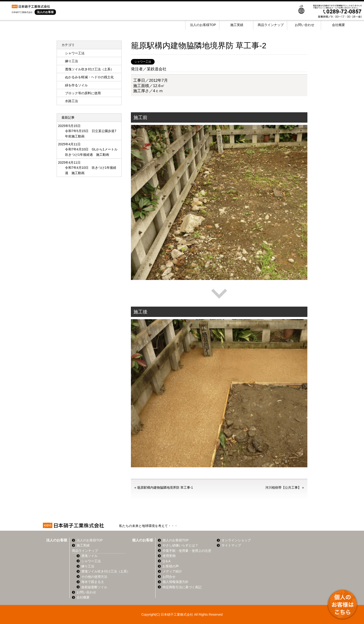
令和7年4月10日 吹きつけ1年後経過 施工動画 (91, 170)
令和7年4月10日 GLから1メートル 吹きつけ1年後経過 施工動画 (91, 152)
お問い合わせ (305, 25)
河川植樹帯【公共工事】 (283, 487)
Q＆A (166, 561)
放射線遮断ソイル (94, 587)
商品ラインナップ (271, 25)
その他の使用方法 (94, 577)
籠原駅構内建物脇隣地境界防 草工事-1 (165, 487)
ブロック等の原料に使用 (83, 93)
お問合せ (169, 577)
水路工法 (71, 101)
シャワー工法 (143, 62)
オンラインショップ (236, 540)
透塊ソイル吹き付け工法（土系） (89, 69)
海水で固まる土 (93, 582)
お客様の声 (171, 566)
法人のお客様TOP (203, 25)
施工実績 (237, 25)
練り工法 (71, 61)
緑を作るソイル (76, 85)
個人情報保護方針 (175, 582)
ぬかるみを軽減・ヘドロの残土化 (89, 77)
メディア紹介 (172, 571)
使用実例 (169, 556)
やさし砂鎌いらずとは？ (180, 545)
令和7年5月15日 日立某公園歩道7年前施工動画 (91, 133)
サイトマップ (231, 545)
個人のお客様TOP (176, 540)
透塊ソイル (89, 556)
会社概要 (338, 25)
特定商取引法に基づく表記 (182, 587)
